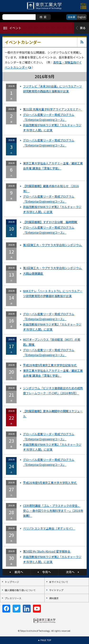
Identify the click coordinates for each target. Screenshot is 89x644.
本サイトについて (59, 582)
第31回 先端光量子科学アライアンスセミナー (52, 109)
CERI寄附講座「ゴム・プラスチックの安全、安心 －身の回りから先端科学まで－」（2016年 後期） (53, 510)
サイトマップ (56, 590)
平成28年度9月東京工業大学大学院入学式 (50, 483)
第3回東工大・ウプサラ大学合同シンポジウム (53, 245)
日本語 (71, 17)
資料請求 (54, 598)
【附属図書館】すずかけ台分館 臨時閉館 (50, 222)
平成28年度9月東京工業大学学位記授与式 (50, 365)
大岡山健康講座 (33, 273)
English (82, 17)
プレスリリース (13, 598)
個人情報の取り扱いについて (20, 590)
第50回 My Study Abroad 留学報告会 (47, 551)
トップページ (12, 582)
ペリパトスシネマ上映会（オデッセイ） (49, 528)
